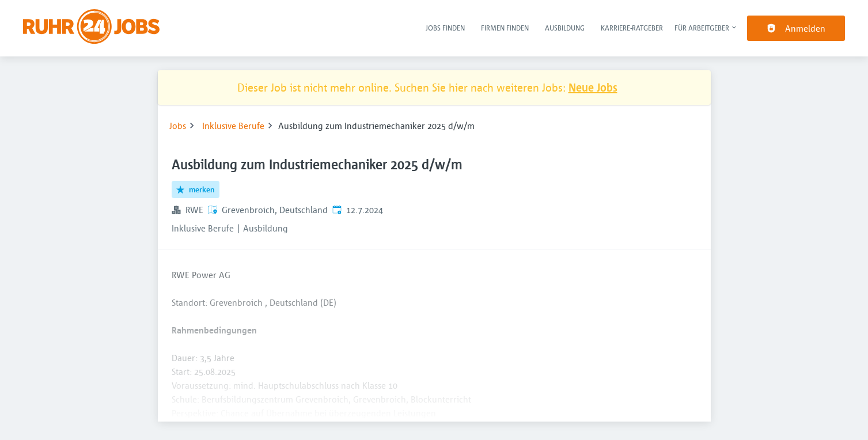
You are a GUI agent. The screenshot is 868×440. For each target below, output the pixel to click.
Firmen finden (505, 28)
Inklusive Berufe (233, 126)
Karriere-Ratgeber (632, 28)
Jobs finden (445, 28)
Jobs (178, 126)
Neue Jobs (593, 87)
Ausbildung (565, 28)
